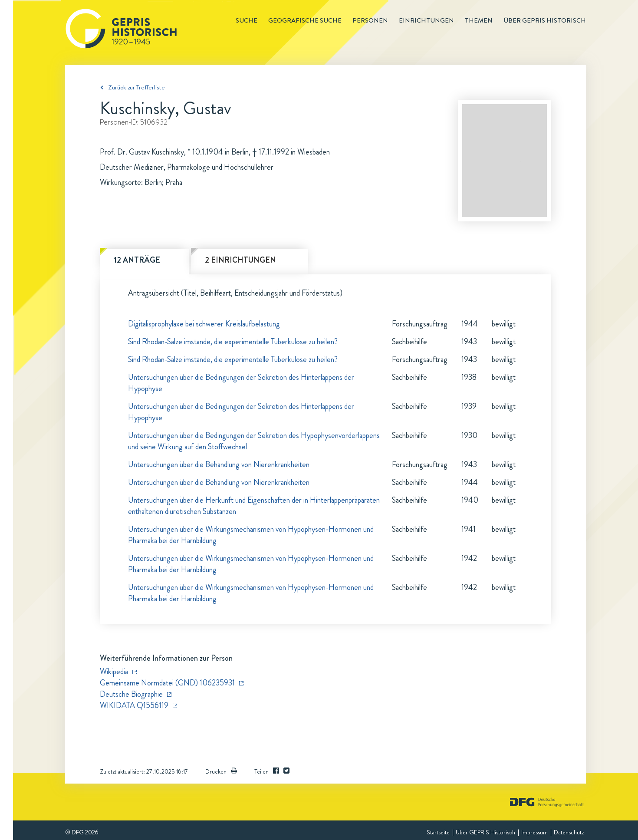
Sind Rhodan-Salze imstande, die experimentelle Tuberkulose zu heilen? (233, 342)
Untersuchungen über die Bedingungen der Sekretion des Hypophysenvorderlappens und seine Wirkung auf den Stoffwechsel (254, 441)
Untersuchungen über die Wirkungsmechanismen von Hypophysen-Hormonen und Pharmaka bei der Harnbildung (251, 535)
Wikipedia (114, 672)
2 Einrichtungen (240, 260)
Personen (370, 20)
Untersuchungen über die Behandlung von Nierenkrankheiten (219, 464)
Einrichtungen (426, 20)
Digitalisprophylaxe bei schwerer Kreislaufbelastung (204, 324)
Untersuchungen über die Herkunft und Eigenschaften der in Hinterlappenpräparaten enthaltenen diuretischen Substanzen (254, 506)
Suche (247, 20)
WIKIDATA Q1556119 (134, 705)
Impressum (534, 832)
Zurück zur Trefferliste (136, 87)
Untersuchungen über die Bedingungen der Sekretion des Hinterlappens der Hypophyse (241, 383)
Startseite (438, 832)
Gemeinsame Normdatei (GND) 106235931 (167, 683)
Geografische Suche (305, 20)
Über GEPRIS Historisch (485, 832)
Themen (479, 20)
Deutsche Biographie (131, 694)
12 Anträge (137, 260)
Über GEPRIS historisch (545, 20)
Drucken (221, 771)
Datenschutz (569, 832)
